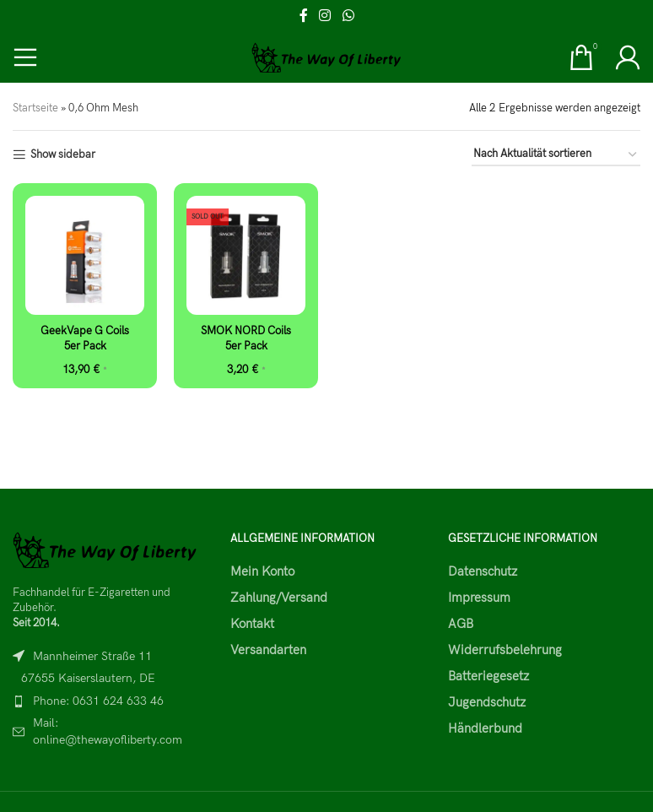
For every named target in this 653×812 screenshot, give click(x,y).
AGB (461, 624)
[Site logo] (327, 57)
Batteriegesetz (488, 676)
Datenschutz (483, 571)
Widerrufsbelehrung (505, 650)
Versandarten (268, 650)
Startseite (35, 108)
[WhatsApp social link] (348, 16)
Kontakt (252, 624)
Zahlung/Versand (279, 598)
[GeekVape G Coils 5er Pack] (85, 255)
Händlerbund (485, 728)
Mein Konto (262, 571)
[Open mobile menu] (25, 57)
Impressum (479, 598)
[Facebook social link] (304, 16)
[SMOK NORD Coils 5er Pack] (246, 255)
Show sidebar (63, 155)
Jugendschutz (487, 702)
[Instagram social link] (325, 16)
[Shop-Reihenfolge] (556, 155)
